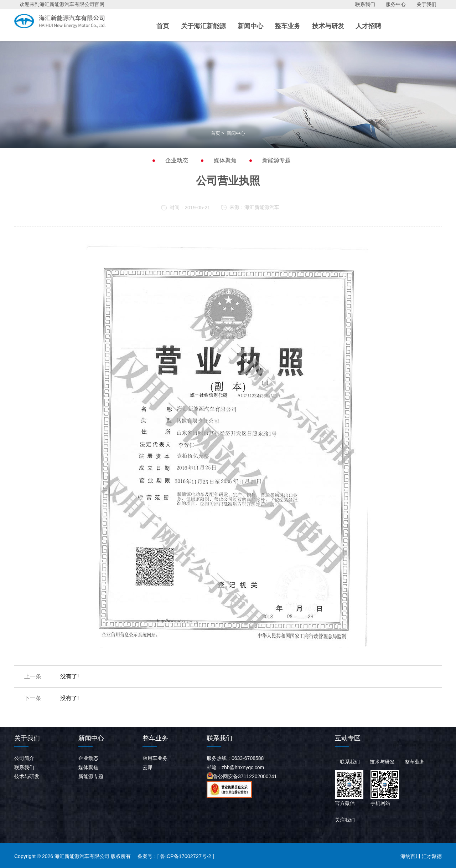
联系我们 (365, 4)
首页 (163, 26)
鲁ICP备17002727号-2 (185, 856)
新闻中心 (250, 26)
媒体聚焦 (225, 160)
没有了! (69, 676)
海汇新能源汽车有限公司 (73, 23)
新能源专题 (276, 160)
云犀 (147, 767)
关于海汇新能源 (203, 26)
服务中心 (396, 4)
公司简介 (24, 758)
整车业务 (287, 26)
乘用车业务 (155, 758)
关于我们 (426, 4)
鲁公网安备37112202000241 (242, 776)
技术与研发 (328, 26)
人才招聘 (368, 26)
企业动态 (177, 160)
